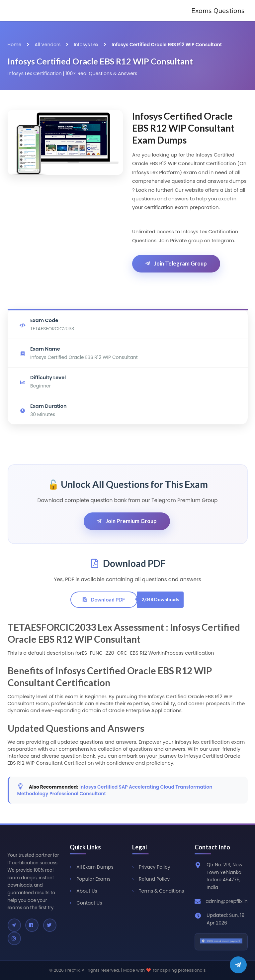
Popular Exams (93, 879)
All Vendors (47, 45)
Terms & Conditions (161, 891)
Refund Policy (154, 879)
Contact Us (89, 903)
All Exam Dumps (95, 867)
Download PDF (104, 599)
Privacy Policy (155, 867)
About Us (87, 891)
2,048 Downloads (160, 599)
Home (15, 45)
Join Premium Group (126, 521)
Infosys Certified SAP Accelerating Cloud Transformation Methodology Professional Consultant (115, 790)
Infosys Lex (86, 45)
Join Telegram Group (175, 263)
